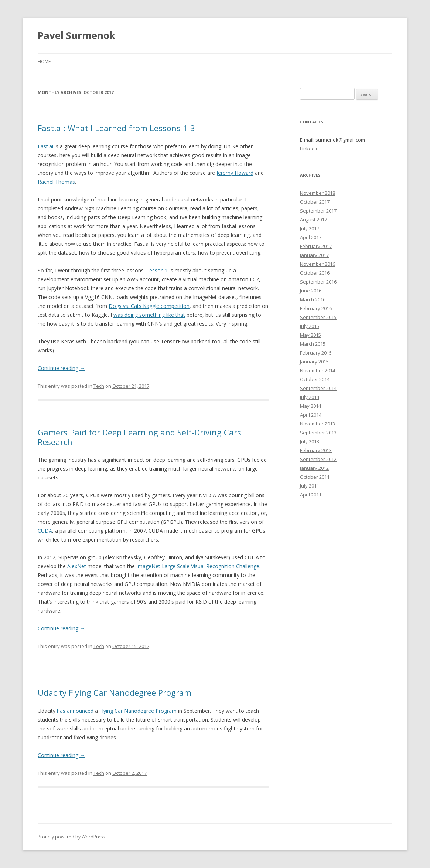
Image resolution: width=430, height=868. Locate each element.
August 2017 (313, 220)
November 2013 (318, 424)
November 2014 (318, 370)
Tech (99, 386)
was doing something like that (149, 315)
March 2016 (313, 299)
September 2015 (318, 317)
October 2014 (315, 379)
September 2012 (318, 459)
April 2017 (311, 237)
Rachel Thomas (56, 182)
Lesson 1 (157, 270)
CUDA (45, 531)
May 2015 (310, 335)
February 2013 (316, 450)
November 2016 (318, 264)
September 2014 (318, 388)
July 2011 (310, 486)
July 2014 (310, 397)
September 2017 (318, 211)
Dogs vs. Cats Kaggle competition (149, 306)
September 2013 (318, 433)
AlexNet (77, 566)
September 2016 (318, 282)
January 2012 (314, 468)
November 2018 (318, 193)
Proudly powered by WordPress (71, 837)
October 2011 (315, 477)
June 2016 (311, 291)
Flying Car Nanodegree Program (138, 711)
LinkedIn (309, 149)
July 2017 (310, 228)
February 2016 (316, 308)
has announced (75, 711)
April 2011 (311, 495)
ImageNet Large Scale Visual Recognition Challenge (198, 566)
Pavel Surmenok (76, 35)
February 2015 (316, 353)
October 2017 (315, 202)
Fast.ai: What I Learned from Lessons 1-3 (116, 128)
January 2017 (314, 255)
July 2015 (310, 326)
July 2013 (310, 441)
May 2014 (310, 406)
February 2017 (316, 246)
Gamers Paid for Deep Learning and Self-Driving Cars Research (139, 437)
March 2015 (313, 344)
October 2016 (315, 273)
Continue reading (61, 368)
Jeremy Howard (235, 173)
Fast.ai (45, 146)
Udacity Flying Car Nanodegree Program (115, 692)
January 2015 (314, 362)
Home (44, 62)
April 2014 (311, 415)
